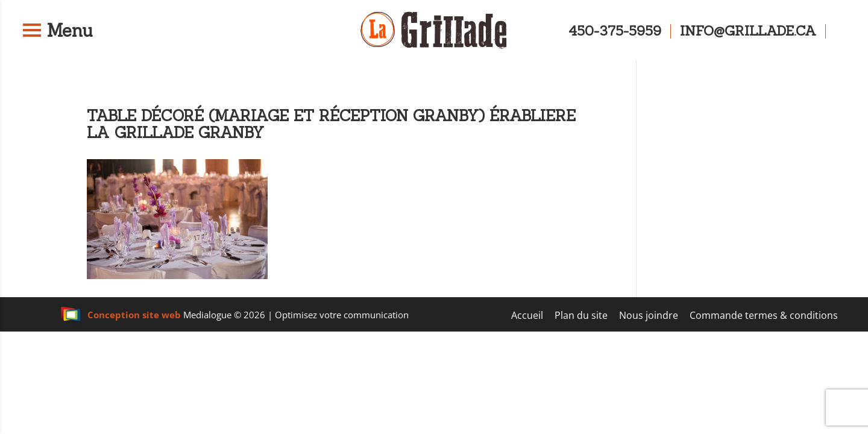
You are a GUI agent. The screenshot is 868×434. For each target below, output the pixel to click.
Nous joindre (649, 315)
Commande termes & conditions (764, 315)
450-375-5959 (615, 31)
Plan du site (581, 315)
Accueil (527, 315)
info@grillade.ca (748, 31)
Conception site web (121, 315)
